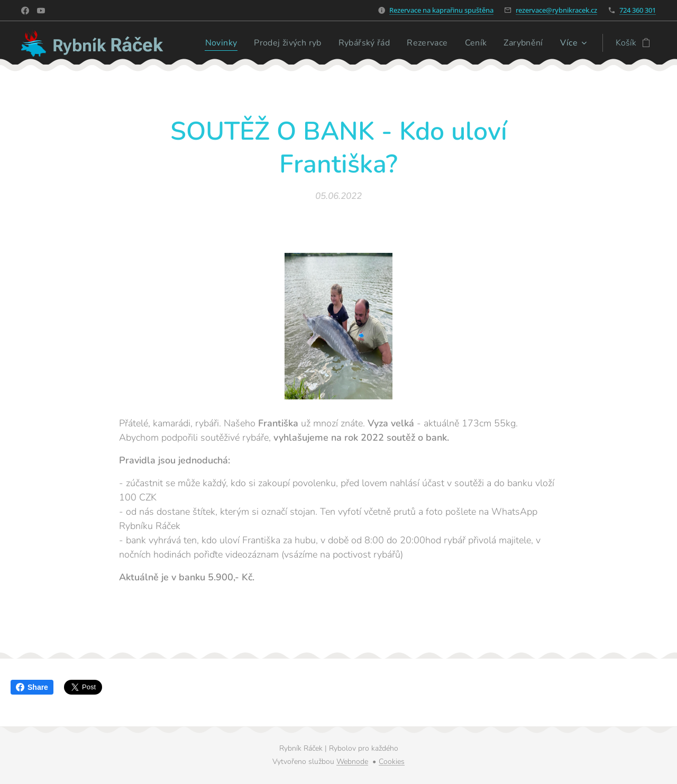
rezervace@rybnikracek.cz (556, 10)
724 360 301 (638, 10)
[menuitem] (212, 43)
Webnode (352, 762)
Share (32, 687)
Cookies (392, 762)
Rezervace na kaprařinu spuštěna (441, 10)
